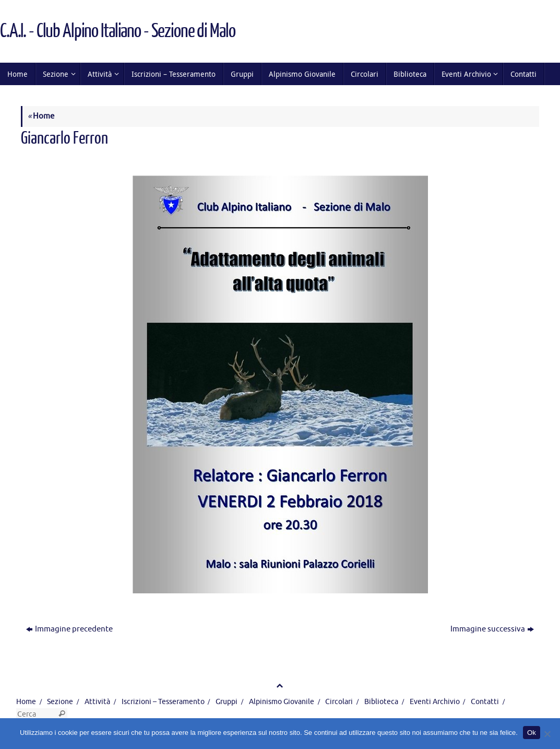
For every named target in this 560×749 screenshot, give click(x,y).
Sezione (60, 702)
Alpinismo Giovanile (282, 702)
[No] (547, 734)
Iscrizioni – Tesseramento (163, 702)
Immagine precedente (69, 629)
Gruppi (227, 702)
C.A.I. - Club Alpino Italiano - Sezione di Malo (117, 31)
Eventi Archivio (435, 702)
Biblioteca (381, 702)
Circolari (339, 702)
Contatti (485, 702)
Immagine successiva (492, 629)
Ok (532, 733)
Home (41, 116)
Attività (97, 702)
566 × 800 (130, 157)
